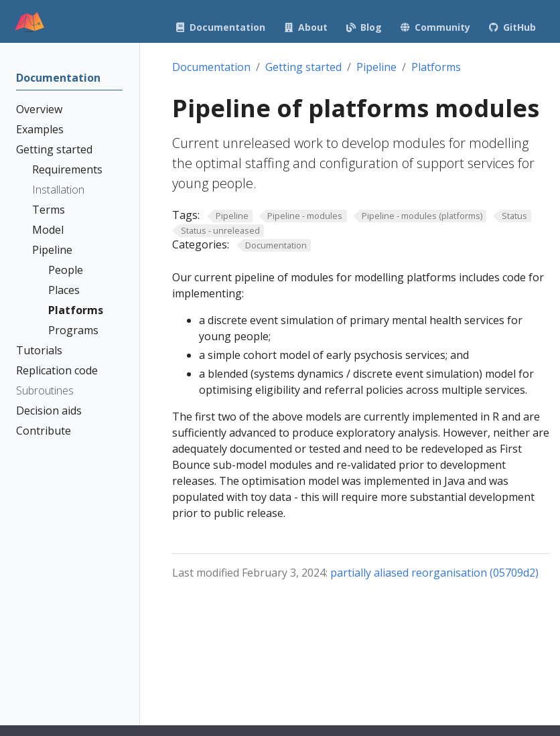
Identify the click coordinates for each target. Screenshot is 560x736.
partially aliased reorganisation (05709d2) (434, 573)
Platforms (436, 67)
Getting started (303, 67)
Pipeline (376, 67)
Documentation (211, 67)
